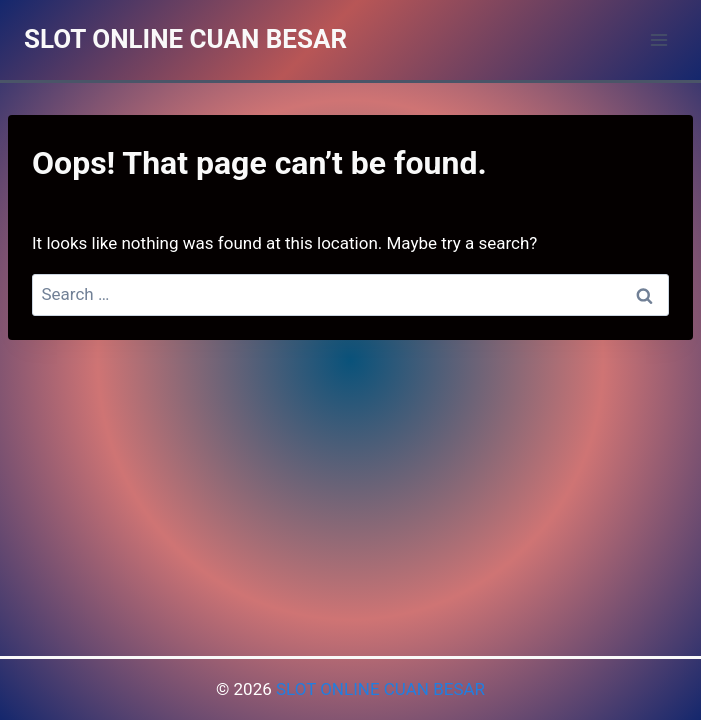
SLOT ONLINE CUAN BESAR (380, 689)
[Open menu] (658, 39)
